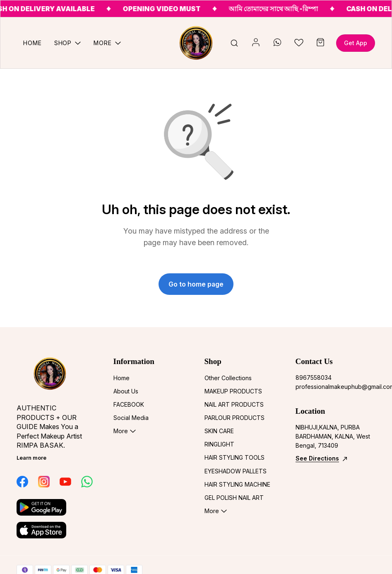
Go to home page (196, 284)
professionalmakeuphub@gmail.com (336, 387)
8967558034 (314, 377)
